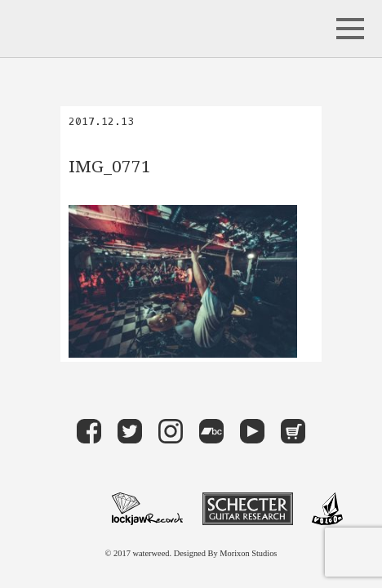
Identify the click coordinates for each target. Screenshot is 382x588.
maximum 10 (66, 509)
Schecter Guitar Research (248, 509)
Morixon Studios (248, 553)
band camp (211, 431)
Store (293, 431)
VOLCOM (327, 509)
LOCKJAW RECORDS (147, 509)
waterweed (78, 29)
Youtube (252, 431)
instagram (171, 431)
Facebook (89, 431)
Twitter (130, 431)
